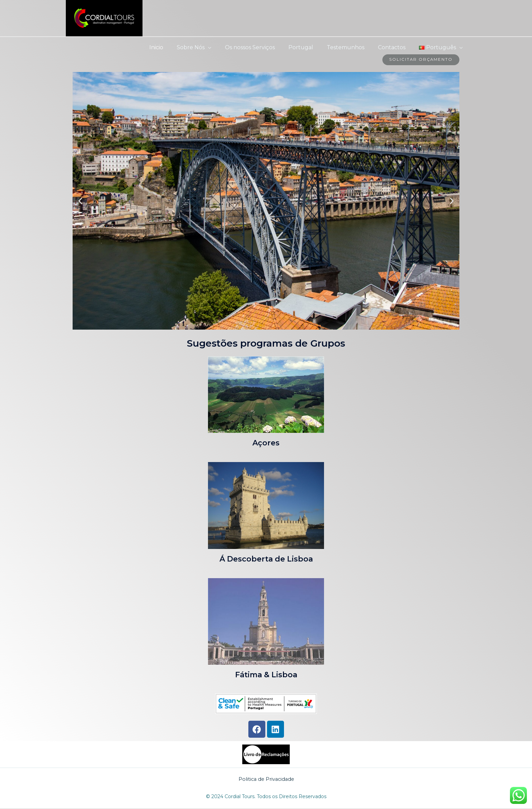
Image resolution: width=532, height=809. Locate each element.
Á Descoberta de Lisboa (266, 559)
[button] (80, 201)
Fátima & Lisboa (266, 675)
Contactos (396, 47)
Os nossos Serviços (262, 47)
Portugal (310, 47)
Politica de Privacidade (267, 779)
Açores (266, 443)
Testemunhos (352, 47)
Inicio (174, 47)
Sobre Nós (206, 47)
